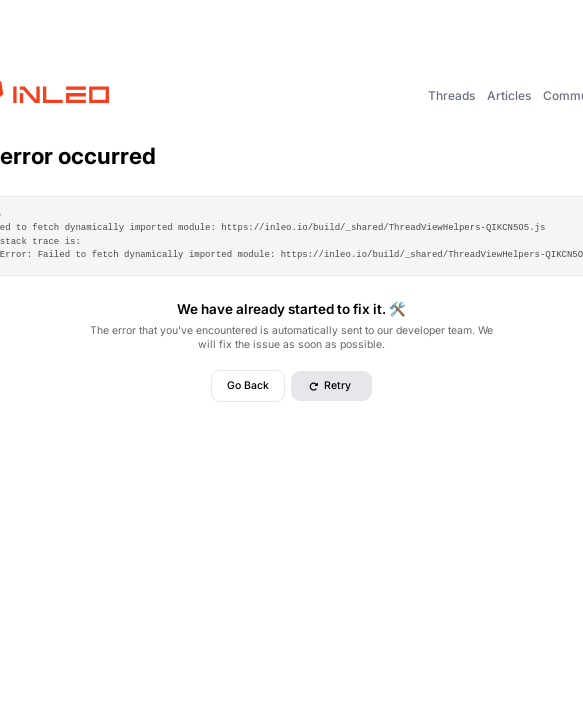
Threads (451, 95)
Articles (509, 95)
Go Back (248, 385)
